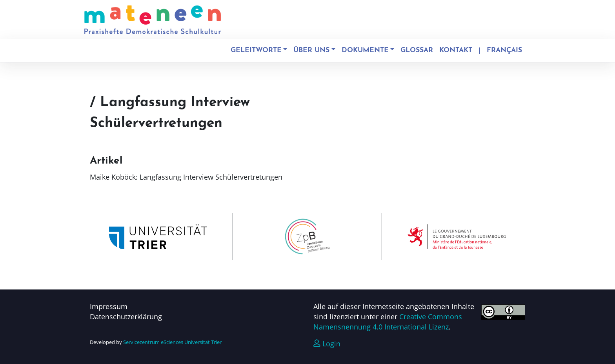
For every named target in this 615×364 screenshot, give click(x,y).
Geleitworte (256, 50)
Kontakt (456, 50)
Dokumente (365, 50)
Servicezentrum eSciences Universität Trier (172, 342)
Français (504, 50)
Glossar (417, 50)
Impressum (109, 306)
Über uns (311, 50)
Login (327, 344)
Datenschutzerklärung (126, 317)
